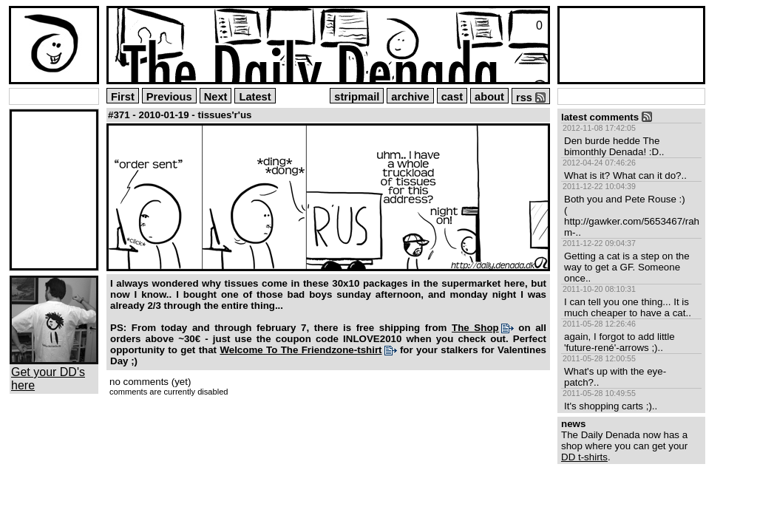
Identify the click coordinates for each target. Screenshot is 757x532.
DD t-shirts (584, 457)
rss (531, 98)
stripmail (357, 97)
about (489, 97)
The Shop (475, 328)
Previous (169, 97)
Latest (255, 97)
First (123, 97)
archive (410, 97)
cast (452, 97)
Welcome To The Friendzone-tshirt (301, 350)
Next (216, 97)
